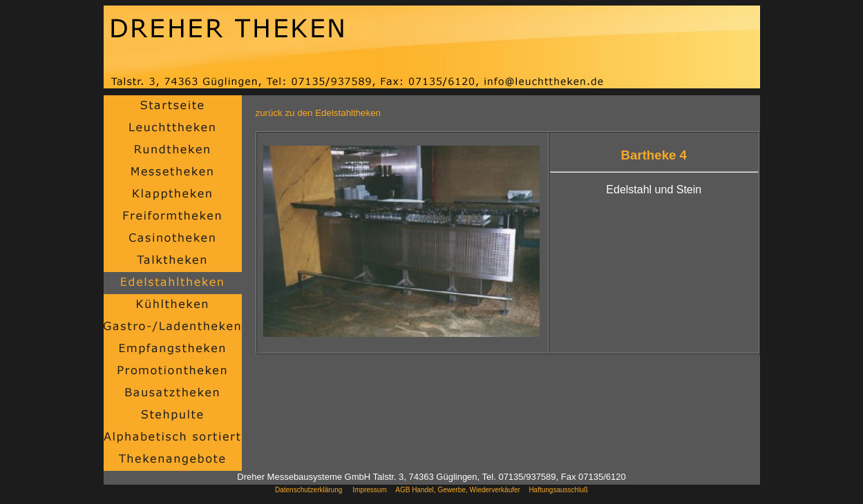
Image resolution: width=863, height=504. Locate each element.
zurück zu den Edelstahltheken (319, 113)
